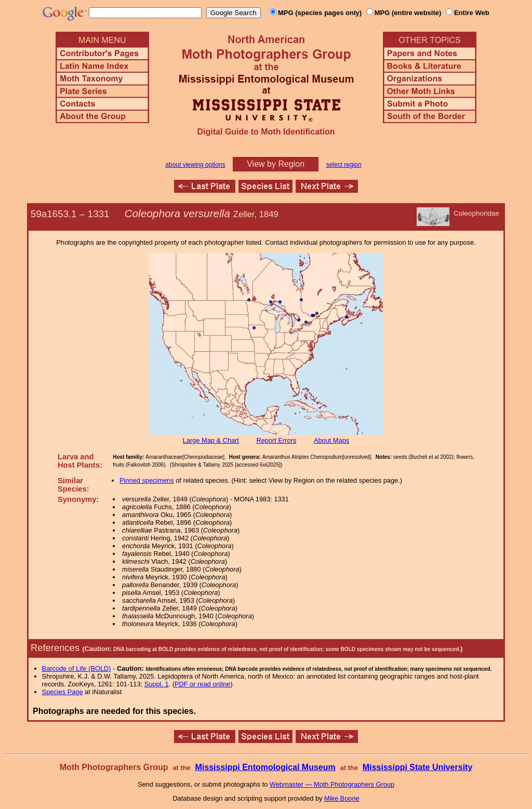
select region (344, 165)
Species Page (63, 692)
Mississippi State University (418, 767)
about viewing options (195, 165)
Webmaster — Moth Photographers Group (332, 784)
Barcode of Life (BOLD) (77, 668)
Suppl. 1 (157, 684)
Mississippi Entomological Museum (265, 767)
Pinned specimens (147, 480)
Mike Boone (342, 798)
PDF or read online (202, 684)
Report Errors (277, 440)
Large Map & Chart (211, 440)
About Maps (331, 440)
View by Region (276, 164)
